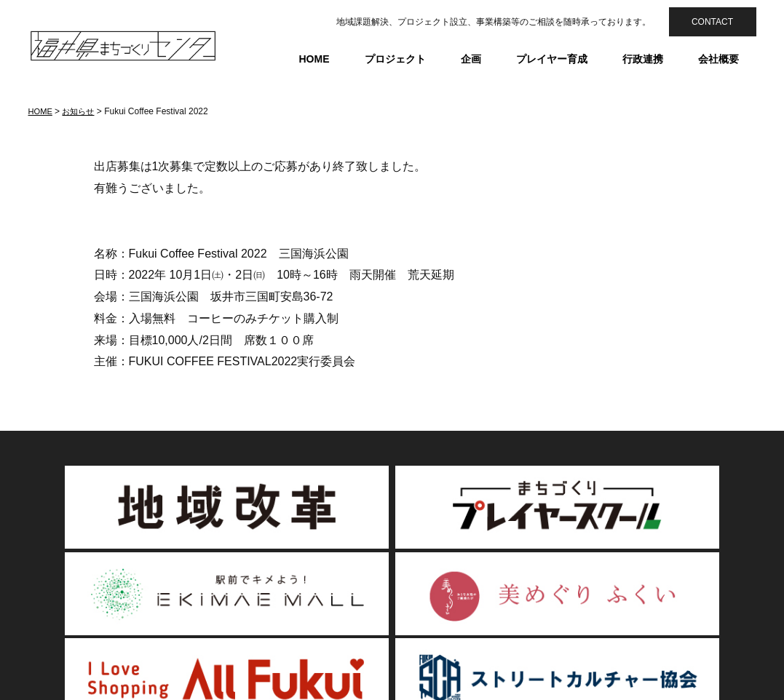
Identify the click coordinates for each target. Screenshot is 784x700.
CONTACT (712, 22)
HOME (314, 59)
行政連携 (643, 59)
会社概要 (718, 59)
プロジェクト (395, 59)
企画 (471, 59)
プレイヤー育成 (552, 59)
